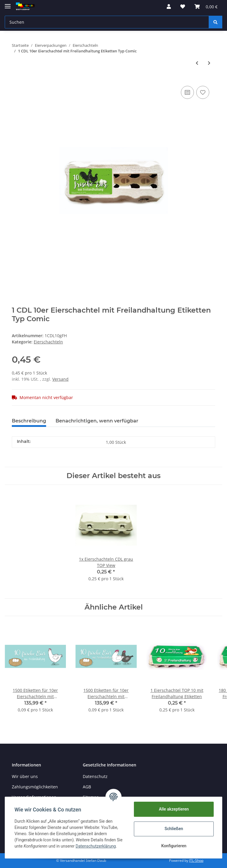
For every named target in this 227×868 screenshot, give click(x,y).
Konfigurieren (174, 846)
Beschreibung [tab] (29, 421)
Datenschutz (95, 776)
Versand (60, 379)
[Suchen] (107, 22)
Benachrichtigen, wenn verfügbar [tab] (97, 421)
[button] (169, 7)
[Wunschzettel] (183, 7)
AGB (87, 787)
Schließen (174, 829)
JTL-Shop (196, 860)
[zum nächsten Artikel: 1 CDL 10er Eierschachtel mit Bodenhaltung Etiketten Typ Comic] (209, 63)
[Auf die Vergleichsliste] (187, 92)
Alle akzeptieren (174, 809)
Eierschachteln (48, 342)
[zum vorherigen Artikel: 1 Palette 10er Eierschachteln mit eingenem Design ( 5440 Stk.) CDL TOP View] (197, 63)
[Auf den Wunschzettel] (203, 92)
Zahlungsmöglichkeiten (35, 787)
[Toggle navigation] (8, 4)
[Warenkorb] (206, 7)
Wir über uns (25, 776)
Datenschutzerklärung (96, 846)
